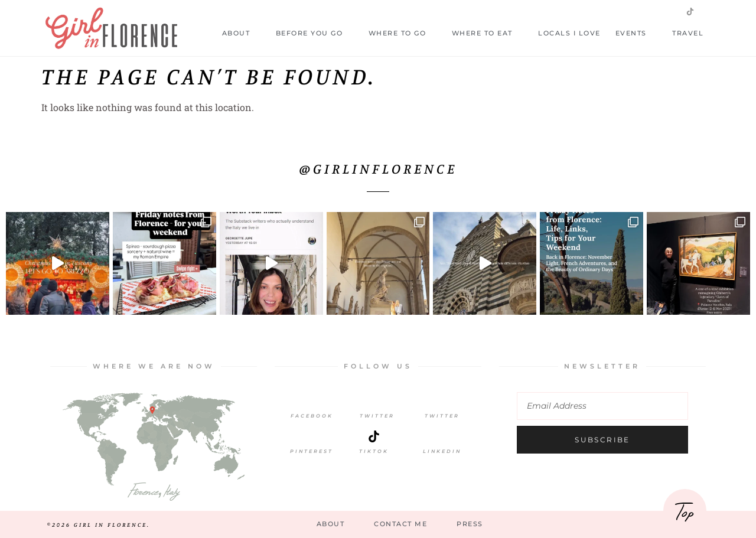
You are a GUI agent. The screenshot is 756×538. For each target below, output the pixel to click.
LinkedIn (442, 451)
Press (470, 524)
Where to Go (403, 33)
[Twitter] (377, 401)
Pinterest (312, 451)
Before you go (315, 33)
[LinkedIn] (442, 436)
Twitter (377, 416)
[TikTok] (374, 436)
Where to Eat (488, 33)
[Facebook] (312, 401)
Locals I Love (569, 33)
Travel (693, 33)
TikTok (374, 451)
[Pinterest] (312, 436)
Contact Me (400, 524)
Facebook (312, 416)
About (242, 33)
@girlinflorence (378, 168)
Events (637, 33)
